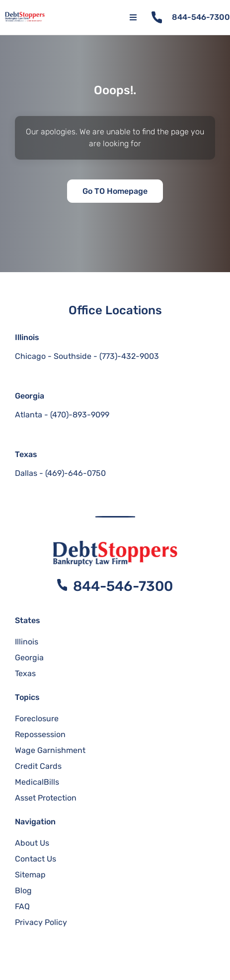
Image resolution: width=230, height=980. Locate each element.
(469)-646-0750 (76, 473)
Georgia (30, 396)
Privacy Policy (41, 922)
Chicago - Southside (53, 356)
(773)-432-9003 (129, 356)
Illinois (27, 337)
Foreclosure (37, 719)
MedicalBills (37, 782)
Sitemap (30, 875)
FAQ (22, 906)
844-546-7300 (201, 17)
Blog (23, 891)
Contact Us (36, 859)
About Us (32, 843)
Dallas (26, 473)
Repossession (40, 734)
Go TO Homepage (115, 191)
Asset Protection (46, 798)
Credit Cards (38, 766)
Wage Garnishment (50, 750)
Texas (26, 454)
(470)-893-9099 (80, 415)
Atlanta (29, 415)
